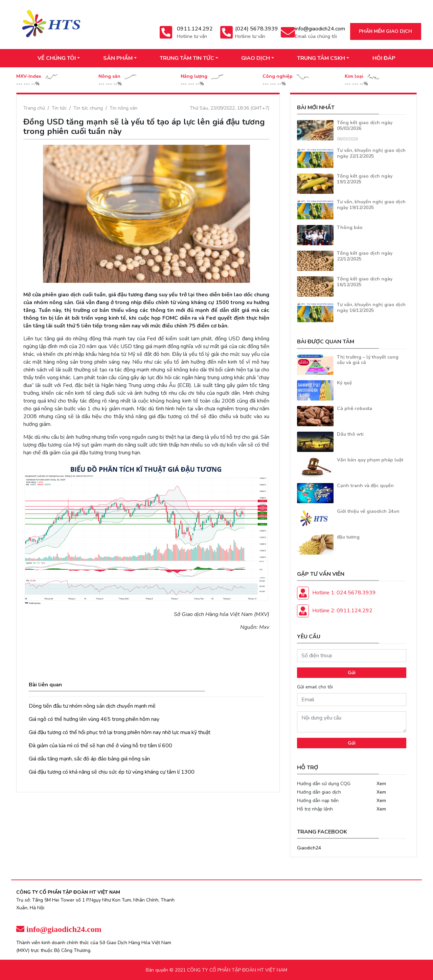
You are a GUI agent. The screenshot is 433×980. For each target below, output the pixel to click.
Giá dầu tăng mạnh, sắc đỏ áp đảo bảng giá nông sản (89, 759)
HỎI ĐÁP (384, 58)
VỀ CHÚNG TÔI (57, 58)
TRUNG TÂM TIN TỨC (187, 58)
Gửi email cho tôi (315, 687)
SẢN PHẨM (118, 58)
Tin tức (59, 108)
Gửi (352, 673)
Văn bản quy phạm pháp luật (370, 460)
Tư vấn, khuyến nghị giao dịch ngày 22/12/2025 (371, 153)
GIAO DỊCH (256, 58)
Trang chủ (34, 108)
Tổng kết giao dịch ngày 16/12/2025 (365, 282)
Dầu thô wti (350, 434)
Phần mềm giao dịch (385, 31)
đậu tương (348, 537)
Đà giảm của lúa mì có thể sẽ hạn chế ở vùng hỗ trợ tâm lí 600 (100, 746)
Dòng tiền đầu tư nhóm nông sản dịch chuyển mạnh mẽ (92, 706)
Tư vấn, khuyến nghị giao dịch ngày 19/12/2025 (371, 205)
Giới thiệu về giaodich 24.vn (368, 511)
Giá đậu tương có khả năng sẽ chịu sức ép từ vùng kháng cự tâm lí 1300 (112, 772)
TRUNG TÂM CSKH (321, 58)
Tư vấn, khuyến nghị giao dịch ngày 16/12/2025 (371, 307)
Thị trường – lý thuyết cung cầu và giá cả (368, 360)
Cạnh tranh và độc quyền (365, 486)
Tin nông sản (123, 108)
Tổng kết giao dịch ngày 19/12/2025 (365, 179)
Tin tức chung (88, 108)
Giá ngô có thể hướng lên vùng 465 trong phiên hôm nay (94, 719)
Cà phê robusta (355, 408)
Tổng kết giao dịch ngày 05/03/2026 (365, 126)
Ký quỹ (344, 383)
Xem (381, 784)
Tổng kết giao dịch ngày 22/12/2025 (365, 256)
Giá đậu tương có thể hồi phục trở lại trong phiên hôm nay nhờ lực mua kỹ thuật (120, 732)
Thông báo (350, 227)
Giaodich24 (309, 848)
